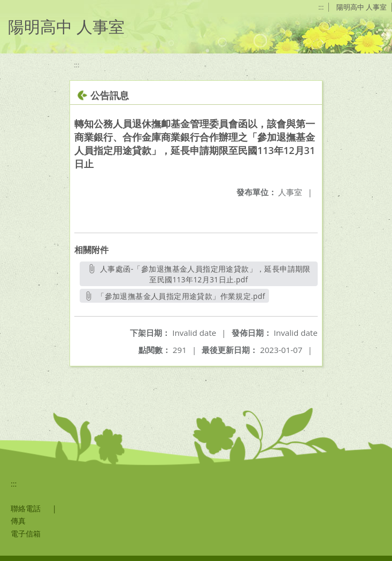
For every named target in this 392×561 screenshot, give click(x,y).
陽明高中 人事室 (362, 7)
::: (321, 7)
